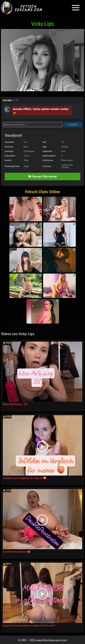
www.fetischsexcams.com (52, 640)
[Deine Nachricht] (33, 125)
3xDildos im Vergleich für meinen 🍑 (25, 478)
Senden (73, 124)
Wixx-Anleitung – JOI (15, 404)
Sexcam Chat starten (42, 177)
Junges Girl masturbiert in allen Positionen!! (29, 625)
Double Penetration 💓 (17, 552)
